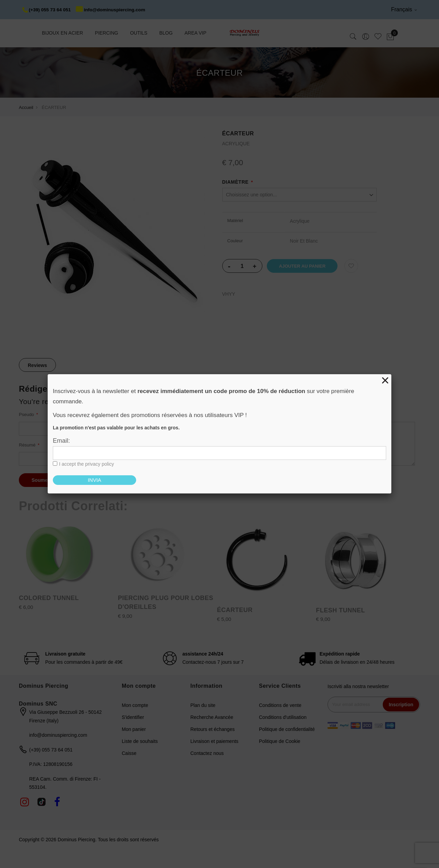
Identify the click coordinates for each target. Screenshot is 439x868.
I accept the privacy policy (86, 464)
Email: (61, 441)
